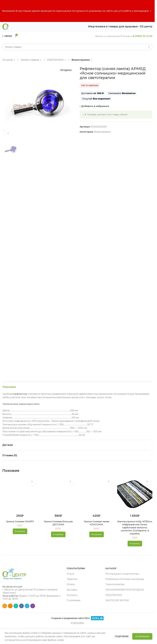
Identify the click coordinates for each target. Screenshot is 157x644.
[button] (20, 531)
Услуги (70, 574)
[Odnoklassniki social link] (10, 606)
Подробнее (122, 636)
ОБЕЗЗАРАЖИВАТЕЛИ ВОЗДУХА (125, 590)
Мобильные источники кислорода (125, 579)
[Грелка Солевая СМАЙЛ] (20, 494)
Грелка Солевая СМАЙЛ (20, 522)
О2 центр (8, 60)
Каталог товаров (30, 60)
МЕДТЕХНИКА (56, 60)
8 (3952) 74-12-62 (143, 36)
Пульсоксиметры (115, 584)
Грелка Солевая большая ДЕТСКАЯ (58, 523)
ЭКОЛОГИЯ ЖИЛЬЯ (117, 600)
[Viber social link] (33, 606)
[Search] (77, 47)
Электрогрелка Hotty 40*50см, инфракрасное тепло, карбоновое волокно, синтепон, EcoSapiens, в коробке (135, 528)
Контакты (72, 595)
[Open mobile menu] (7, 36)
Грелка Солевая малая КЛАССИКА (97, 523)
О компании (74, 600)
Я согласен (142, 636)
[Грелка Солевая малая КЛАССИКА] (96, 494)
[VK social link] (21, 606)
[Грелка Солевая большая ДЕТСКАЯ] (58, 494)
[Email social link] (5, 606)
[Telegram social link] (27, 606)
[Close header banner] (151, 11)
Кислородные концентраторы (122, 574)
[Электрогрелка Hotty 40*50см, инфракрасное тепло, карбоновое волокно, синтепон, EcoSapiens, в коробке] (135, 494)
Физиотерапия (81, 60)
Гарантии (72, 579)
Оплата (71, 584)
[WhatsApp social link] (16, 606)
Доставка (72, 590)
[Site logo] (5, 26)
